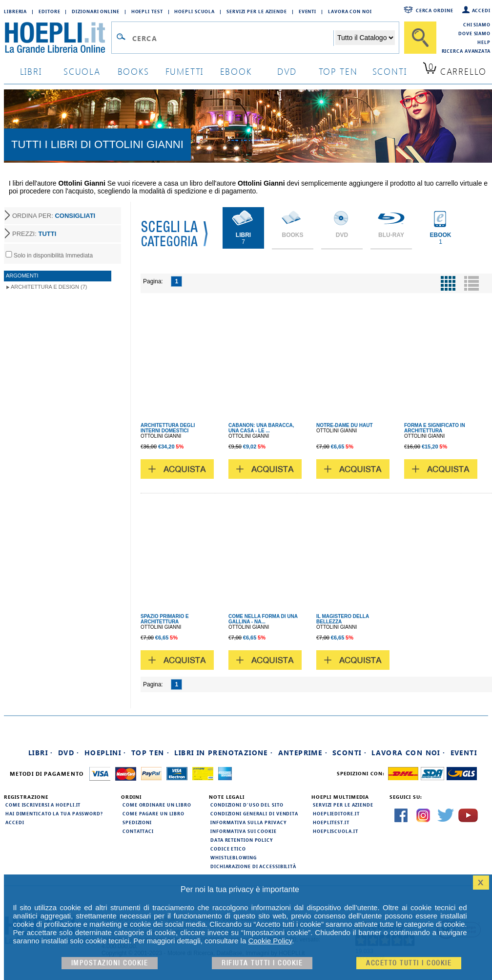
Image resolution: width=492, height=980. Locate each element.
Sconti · (349, 753)
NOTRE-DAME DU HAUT (345, 425)
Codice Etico (228, 849)
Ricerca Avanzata (466, 51)
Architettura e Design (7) (49, 287)
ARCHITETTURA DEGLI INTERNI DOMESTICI (168, 428)
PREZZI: (34, 234)
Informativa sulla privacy (248, 822)
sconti (390, 71)
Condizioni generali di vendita (254, 813)
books (133, 71)
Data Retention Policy (242, 840)
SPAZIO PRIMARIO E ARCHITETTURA (165, 619)
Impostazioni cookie (110, 963)
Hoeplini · (105, 753)
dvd (287, 71)
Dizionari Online (95, 11)
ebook (236, 71)
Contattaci (138, 831)
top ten (338, 71)
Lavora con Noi (350, 11)
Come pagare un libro (154, 813)
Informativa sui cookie (244, 831)
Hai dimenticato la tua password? (54, 813)
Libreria (15, 11)
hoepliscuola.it (336, 831)
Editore (49, 11)
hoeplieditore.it (336, 813)
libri (31, 71)
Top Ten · (151, 753)
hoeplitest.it (331, 822)
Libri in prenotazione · (224, 753)
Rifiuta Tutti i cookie (262, 963)
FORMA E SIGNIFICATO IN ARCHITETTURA (435, 428)
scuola (82, 71)
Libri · (41, 753)
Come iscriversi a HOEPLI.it (43, 805)
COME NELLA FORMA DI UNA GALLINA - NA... (263, 619)
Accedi (481, 10)
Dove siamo (474, 33)
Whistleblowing (234, 857)
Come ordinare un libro (157, 805)
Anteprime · (303, 753)
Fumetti (185, 71)
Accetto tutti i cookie (409, 963)
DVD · (69, 753)
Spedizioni (137, 822)
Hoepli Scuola (195, 11)
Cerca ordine (435, 10)
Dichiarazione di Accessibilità (253, 866)
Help (484, 42)
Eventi (307, 11)
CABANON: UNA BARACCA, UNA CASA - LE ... (261, 428)
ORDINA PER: (54, 216)
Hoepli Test (147, 11)
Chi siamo (477, 24)
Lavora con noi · (408, 753)
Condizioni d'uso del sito (247, 805)
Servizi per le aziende (257, 11)
